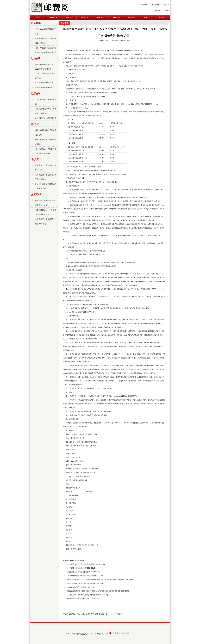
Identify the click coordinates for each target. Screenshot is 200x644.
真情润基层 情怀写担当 (44, 83)
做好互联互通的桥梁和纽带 (46, 118)
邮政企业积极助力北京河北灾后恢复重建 (80, 583)
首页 (38, 17)
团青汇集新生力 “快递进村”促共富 (78, 599)
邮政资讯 (101, 17)
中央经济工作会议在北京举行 (77, 568)
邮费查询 (54, 17)
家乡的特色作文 (156, 5)
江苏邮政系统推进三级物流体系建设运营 (80, 576)
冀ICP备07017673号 (102, 634)
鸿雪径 (167, 5)
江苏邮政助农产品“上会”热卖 (76, 587)
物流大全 (85, 17)
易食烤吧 (158, 10)
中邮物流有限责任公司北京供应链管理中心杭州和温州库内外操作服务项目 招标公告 (95, 580)
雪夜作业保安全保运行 (44, 87)
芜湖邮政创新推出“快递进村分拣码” (79, 572)
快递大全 (69, 17)
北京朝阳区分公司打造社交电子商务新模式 (81, 564)
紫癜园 (167, 10)
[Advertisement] (114, 606)
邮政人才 (147, 17)
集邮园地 (116, 17)
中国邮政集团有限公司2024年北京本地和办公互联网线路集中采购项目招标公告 (94, 591)
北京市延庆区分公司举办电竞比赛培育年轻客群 (83, 595)
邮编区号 (163, 17)
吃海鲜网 (144, 5)
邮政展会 (132, 17)
